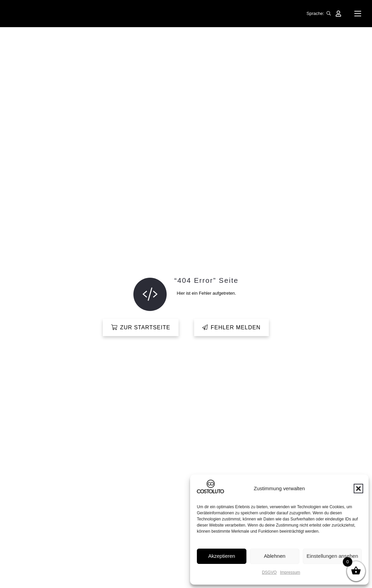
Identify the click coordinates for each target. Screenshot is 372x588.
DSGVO (269, 572)
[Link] (338, 14)
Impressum (290, 572)
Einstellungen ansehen (332, 556)
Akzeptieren (221, 556)
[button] (358, 489)
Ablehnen (274, 556)
